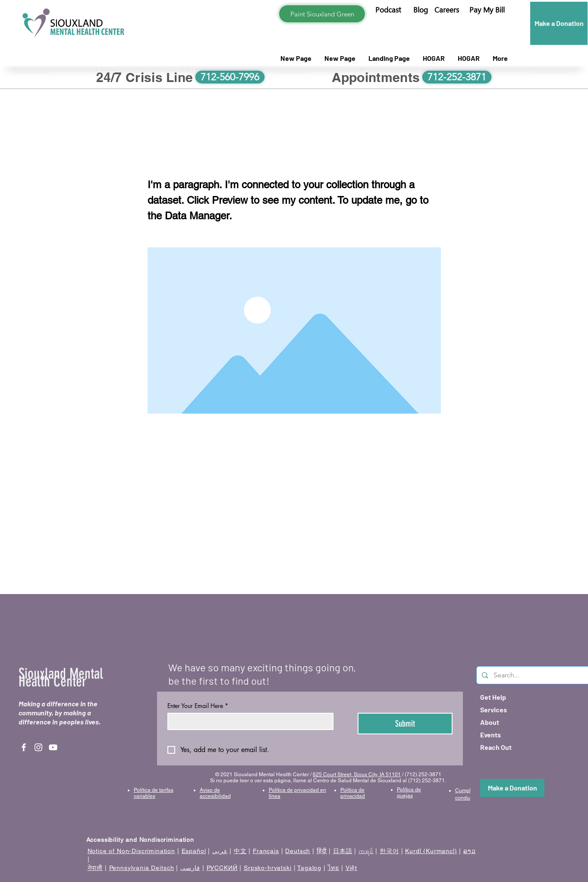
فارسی (190, 868)
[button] (487, 10)
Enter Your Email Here (198, 706)
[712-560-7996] (230, 77)
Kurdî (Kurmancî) (431, 851)
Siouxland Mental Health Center (61, 678)
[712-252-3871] (457, 77)
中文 (240, 851)
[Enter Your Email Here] (248, 721)
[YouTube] (53, 747)
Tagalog (309, 868)
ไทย (334, 868)
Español (194, 851)
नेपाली (95, 868)
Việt (351, 868)
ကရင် (366, 851)
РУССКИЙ (222, 868)
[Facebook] (24, 747)
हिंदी (322, 851)
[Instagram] (38, 747)
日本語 (343, 851)
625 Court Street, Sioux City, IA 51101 (357, 775)
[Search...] (533, 675)
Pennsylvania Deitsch (142, 868)
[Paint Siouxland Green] (322, 14)
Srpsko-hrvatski (268, 868)
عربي (220, 851)
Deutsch (298, 851)
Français (266, 851)
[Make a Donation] (559, 23)
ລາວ (470, 851)
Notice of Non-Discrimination (132, 851)
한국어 (389, 851)
